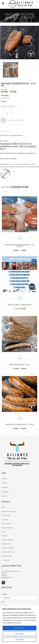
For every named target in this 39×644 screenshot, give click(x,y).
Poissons (5, 536)
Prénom (4, 594)
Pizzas (4, 532)
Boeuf (4, 507)
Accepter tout (20, 628)
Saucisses (7, 560)
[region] (19, 625)
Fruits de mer (6, 515)
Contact (4, 496)
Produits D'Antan (8, 548)
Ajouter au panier (12, 120)
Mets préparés (7, 523)
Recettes (5, 487)
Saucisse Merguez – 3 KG (19, 365)
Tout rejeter (19, 639)
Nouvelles (5, 492)
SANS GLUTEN (7, 556)
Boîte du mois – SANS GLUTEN (20, 305)
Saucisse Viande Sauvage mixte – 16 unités (19, 246)
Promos (4, 483)
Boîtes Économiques (9, 511)
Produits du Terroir (8, 552)
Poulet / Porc (6, 544)
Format (4, 102)
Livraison (5, 519)
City (3, 602)
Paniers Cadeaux (7, 528)
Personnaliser (20, 634)
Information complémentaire (11, 135)
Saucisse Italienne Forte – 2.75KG (20, 424)
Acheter (4, 478)
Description (5, 131)
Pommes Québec (7, 540)
